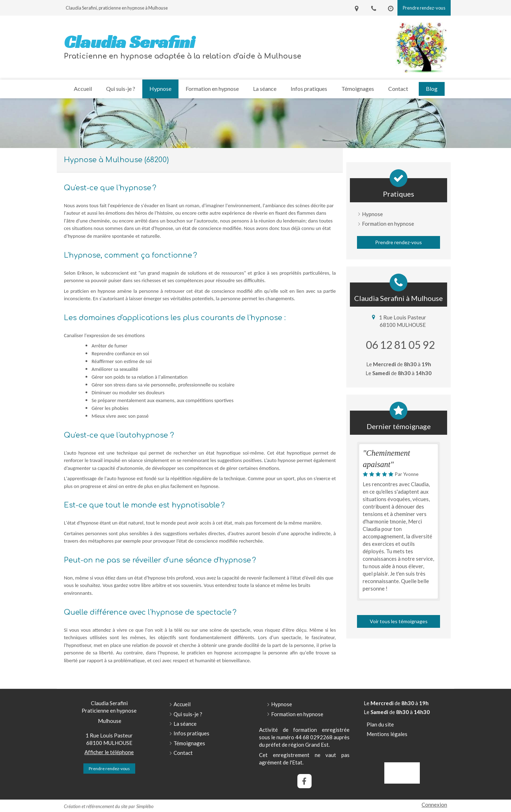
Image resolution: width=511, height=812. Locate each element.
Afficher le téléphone (109, 752)
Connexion (434, 805)
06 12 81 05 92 (400, 345)
